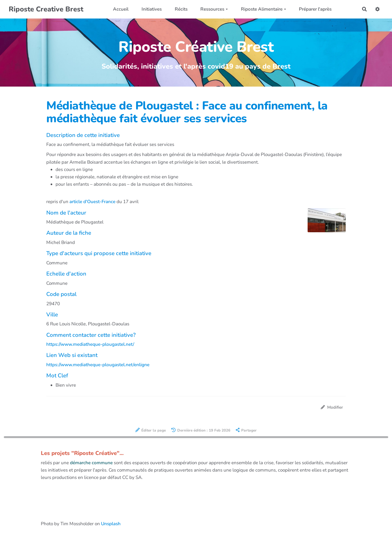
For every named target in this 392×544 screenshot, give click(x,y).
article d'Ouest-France (92, 202)
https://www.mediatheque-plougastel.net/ (90, 344)
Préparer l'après (315, 9)
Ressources (214, 9)
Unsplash (111, 524)
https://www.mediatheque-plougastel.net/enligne (98, 365)
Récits (181, 9)
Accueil (121, 9)
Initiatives (152, 9)
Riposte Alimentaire (264, 9)
